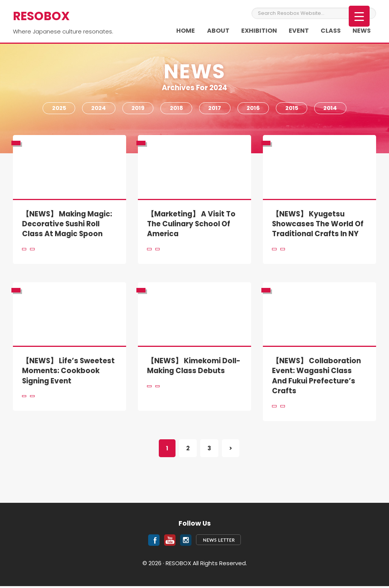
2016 (255, 109)
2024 (96, 109)
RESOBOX (42, 16)
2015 (294, 109)
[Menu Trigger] (359, 16)
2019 (137, 109)
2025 (55, 109)
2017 (215, 109)
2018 (176, 109)
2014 (334, 109)
